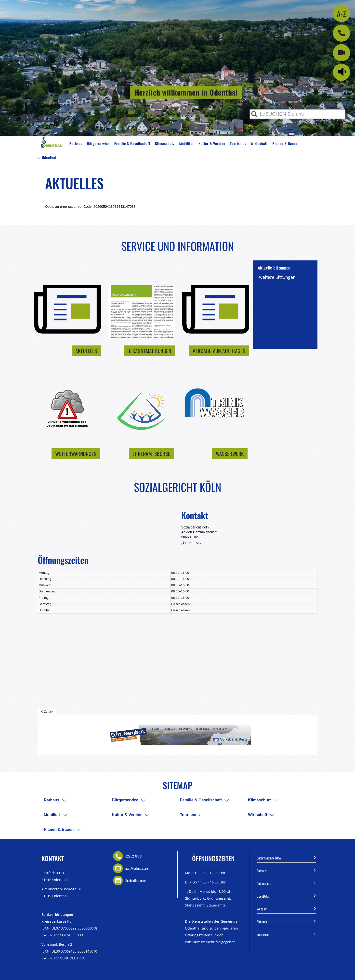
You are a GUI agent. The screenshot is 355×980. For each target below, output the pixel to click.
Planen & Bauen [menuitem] (59, 829)
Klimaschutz (165, 143)
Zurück (47, 712)
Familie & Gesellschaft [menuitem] (201, 800)
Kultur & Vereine (212, 143)
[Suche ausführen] (254, 114)
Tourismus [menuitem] (190, 815)
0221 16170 (192, 543)
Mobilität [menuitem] (52, 815)
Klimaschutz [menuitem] (260, 800)
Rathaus (76, 143)
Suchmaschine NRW (286, 857)
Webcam (286, 908)
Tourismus (238, 143)
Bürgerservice (98, 143)
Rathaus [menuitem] (52, 800)
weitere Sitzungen (277, 277)
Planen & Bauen (285, 143)
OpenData (286, 896)
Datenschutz (286, 883)
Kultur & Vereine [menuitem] (127, 815)
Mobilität (187, 143)
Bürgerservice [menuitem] (125, 800)
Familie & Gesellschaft (132, 143)
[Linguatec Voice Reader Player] (343, 72)
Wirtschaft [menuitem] (258, 815)
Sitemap (286, 921)
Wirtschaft (259, 143)
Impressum (286, 934)
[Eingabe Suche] (297, 114)
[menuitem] (64, 800)
